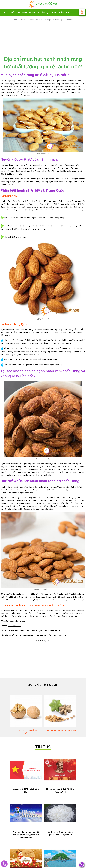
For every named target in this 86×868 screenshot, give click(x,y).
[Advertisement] (43, 39)
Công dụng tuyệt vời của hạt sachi (60, 730)
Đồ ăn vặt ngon (47, 13)
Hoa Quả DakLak (19, 20)
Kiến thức (64, 13)
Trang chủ (8, 13)
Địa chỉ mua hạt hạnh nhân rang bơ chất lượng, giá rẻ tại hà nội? (50, 20)
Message (42, 635)
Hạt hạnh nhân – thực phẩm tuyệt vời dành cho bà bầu (35, 630)
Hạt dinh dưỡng (26, 13)
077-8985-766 (14, 626)
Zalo (33, 635)
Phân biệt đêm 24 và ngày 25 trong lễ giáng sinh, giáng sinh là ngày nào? (26, 835)
